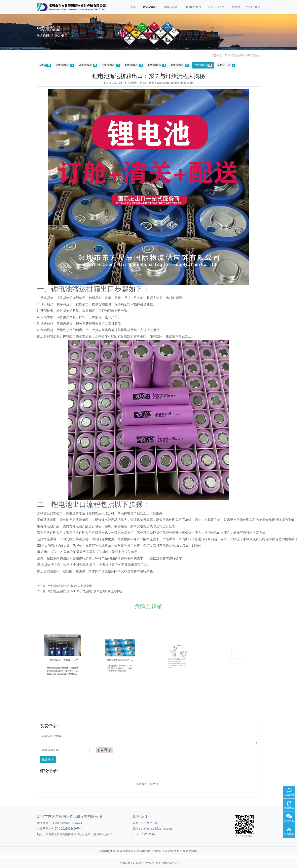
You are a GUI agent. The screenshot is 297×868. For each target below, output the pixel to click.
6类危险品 (157, 65)
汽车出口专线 (216, 7)
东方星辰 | (139, 863)
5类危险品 (134, 65)
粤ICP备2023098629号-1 (67, 829)
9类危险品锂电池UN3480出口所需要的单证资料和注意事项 (85, 591)
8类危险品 (180, 65)
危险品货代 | (170, 863)
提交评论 (48, 759)
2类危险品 (65, 65)
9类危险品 (254, 55)
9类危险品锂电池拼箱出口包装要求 (70, 586)
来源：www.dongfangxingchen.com (171, 83)
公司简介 (237, 7)
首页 (133, 7)
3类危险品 (88, 65)
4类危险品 (111, 65)
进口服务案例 (193, 7)
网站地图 (191, 851)
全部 (45, 65)
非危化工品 (226, 65)
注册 (249, 7)
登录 (257, 7)
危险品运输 (171, 7)
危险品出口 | (154, 863)
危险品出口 (150, 7)
